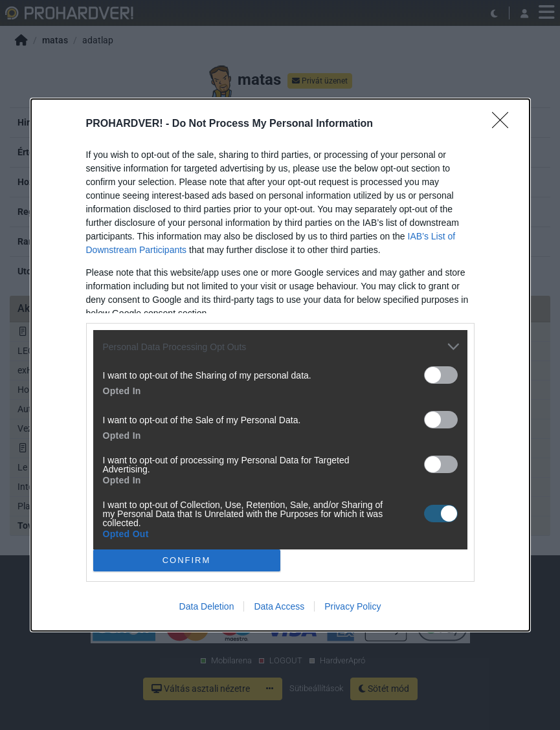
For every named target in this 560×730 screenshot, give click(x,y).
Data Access (279, 606)
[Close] (504, 124)
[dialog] (280, 365)
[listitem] (280, 347)
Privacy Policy (353, 606)
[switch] (441, 375)
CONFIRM (187, 559)
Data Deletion (207, 606)
